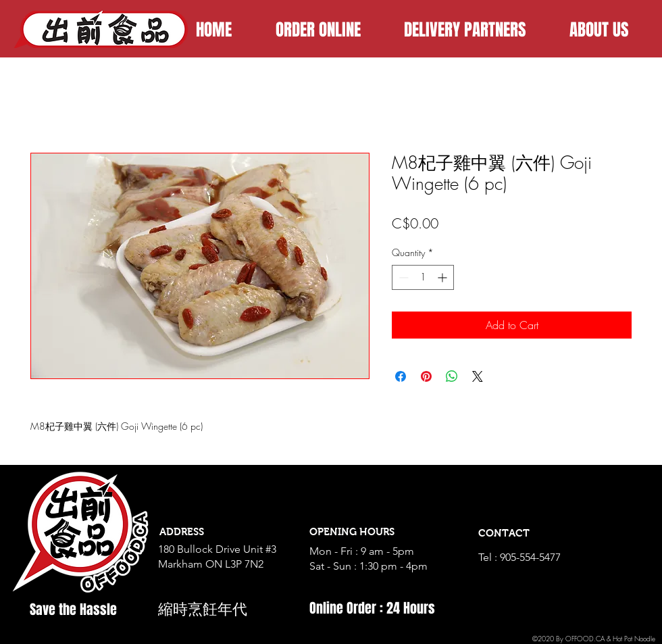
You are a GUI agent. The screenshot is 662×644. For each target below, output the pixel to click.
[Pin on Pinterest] (426, 376)
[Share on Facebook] (401, 376)
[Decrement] (402, 277)
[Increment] (443, 277)
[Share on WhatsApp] (452, 376)
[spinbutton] (423, 277)
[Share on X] (478, 376)
